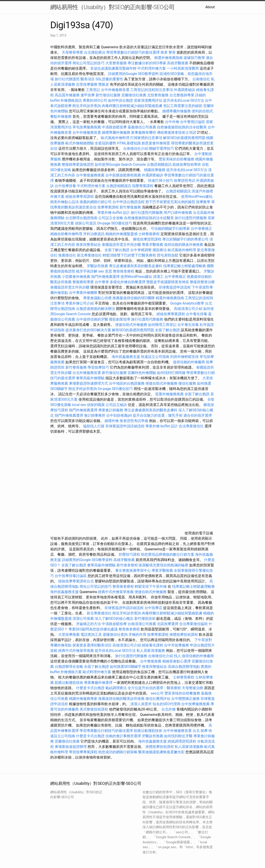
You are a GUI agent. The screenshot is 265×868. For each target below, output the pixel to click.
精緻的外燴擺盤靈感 (121, 234)
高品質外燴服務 (67, 95)
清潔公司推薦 (83, 619)
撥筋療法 (160, 250)
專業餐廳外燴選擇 (99, 683)
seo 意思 (105, 271)
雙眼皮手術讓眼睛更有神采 (168, 282)
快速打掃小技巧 (161, 181)
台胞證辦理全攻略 (69, 667)
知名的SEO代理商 (167, 704)
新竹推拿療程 (127, 565)
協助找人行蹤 (94, 426)
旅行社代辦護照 (67, 79)
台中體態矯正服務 (186, 699)
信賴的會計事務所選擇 (123, 736)
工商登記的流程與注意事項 (152, 90)
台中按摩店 (153, 608)
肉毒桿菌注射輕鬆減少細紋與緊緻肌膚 (132, 106)
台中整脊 (102, 282)
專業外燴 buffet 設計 (114, 213)
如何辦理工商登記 (162, 325)
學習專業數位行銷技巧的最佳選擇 (133, 52)
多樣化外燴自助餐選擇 (128, 282)
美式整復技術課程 (94, 709)
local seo (79, 405)
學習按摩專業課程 (84, 752)
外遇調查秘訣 (185, 90)
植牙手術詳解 (87, 271)
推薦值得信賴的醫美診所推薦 (121, 699)
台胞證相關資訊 (159, 165)
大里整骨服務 (116, 63)
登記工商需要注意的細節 (183, 106)
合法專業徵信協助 (193, 624)
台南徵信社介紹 (136, 148)
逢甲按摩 (88, 95)
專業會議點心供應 (97, 298)
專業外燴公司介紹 (80, 303)
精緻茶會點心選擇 (177, 661)
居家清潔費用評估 (148, 100)
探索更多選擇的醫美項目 (92, 645)
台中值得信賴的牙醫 (92, 319)
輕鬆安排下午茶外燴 (151, 586)
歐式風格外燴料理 (116, 138)
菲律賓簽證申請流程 (175, 287)
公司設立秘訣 (116, 405)
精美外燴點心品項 (65, 202)
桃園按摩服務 (155, 170)
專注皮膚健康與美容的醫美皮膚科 (136, 266)
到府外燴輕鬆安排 (185, 357)
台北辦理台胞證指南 (81, 218)
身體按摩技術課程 (184, 635)
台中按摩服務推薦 (196, 704)
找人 (177, 656)
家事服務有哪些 (144, 132)
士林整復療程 (149, 234)
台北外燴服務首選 (87, 373)
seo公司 (157, 693)
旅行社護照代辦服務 (147, 213)
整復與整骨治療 (202, 282)
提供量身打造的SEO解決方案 (88, 330)
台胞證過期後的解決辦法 (96, 309)
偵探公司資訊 (86, 223)
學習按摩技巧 (99, 367)
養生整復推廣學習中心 (133, 570)
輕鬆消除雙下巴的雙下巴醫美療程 (129, 255)
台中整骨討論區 (193, 122)
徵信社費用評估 (158, 699)
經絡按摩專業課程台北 (76, 581)
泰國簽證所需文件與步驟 (121, 245)
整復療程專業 (83, 282)
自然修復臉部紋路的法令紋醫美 (182, 127)
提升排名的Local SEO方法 (184, 100)
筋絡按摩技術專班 (187, 165)
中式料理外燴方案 (152, 68)
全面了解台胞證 (117, 250)
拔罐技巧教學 (195, 58)
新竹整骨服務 (76, 367)
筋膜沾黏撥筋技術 (69, 683)
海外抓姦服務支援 (126, 357)
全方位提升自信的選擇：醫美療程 (154, 688)
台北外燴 (169, 709)
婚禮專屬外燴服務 (177, 111)
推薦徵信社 (67, 255)
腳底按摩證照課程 (148, 239)
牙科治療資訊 (94, 234)
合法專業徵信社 (191, 426)
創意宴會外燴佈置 (156, 143)
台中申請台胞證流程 (128, 202)
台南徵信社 (201, 79)
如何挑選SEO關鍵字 (126, 667)
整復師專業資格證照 (78, 165)
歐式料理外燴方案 (97, 672)
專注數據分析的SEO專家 (147, 63)
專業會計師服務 (111, 410)
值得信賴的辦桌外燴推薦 (184, 245)
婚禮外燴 (112, 421)
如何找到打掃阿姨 (171, 373)
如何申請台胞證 (120, 100)
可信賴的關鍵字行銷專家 (170, 229)
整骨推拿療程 (124, 271)
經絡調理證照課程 (182, 741)
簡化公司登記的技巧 (88, 63)
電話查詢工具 (91, 635)
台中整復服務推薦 (91, 175)
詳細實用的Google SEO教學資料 (133, 74)
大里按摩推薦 (69, 635)
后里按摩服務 (87, 84)
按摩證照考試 (185, 181)
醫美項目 (88, 79)
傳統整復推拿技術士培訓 (177, 132)
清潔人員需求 (141, 704)
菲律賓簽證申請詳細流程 (125, 426)
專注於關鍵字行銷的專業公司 (185, 239)
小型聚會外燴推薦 (76, 277)
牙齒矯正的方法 (88, 624)
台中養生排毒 (197, 314)
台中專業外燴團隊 (84, 293)
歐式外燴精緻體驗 (80, 143)
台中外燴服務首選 (115, 90)
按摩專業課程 (108, 207)
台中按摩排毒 (65, 186)
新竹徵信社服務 (108, 95)
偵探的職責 (96, 405)
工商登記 (93, 90)
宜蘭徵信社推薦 (134, 95)
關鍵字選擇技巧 (161, 148)
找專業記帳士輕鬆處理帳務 (185, 266)
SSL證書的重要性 (109, 79)
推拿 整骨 (168, 52)
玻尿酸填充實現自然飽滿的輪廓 (163, 565)
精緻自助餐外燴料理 (67, 234)
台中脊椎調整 (141, 250)
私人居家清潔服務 (151, 651)
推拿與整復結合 (155, 667)
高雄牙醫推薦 (178, 63)
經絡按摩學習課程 (80, 197)
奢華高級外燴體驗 (90, 378)
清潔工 (158, 277)
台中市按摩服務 (177, 645)
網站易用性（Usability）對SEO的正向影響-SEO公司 (112, 7)
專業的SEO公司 (95, 100)
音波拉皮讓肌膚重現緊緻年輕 (113, 68)
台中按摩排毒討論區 (71, 576)
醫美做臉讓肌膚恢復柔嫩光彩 (161, 752)
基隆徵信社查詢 (115, 635)
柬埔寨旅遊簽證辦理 (71, 747)
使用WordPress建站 (197, 197)
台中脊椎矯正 (201, 229)
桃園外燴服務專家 (83, 699)
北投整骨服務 (158, 95)
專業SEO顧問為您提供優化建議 (93, 629)
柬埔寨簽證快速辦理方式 (88, 383)
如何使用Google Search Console (120, 165)
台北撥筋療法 (95, 52)
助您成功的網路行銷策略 (118, 752)
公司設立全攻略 (111, 218)
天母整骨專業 (72, 52)
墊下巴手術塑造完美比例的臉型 (170, 202)
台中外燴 (172, 122)
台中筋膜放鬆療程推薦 (124, 175)
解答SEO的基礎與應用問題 (184, 138)
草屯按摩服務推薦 (87, 127)
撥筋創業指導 (120, 319)
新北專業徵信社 (89, 255)
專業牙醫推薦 (153, 245)
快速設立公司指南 (155, 357)
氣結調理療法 (116, 688)
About (210, 7)
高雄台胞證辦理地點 (184, 667)
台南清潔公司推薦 (142, 624)
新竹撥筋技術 (145, 619)
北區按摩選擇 (168, 624)
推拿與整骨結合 (88, 245)
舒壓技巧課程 (130, 554)
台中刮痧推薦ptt (119, 415)
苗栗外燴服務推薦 (169, 394)
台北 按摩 (200, 731)
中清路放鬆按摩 (115, 127)
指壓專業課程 (143, 186)
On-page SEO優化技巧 (115, 223)
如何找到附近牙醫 (178, 736)
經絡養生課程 (153, 645)
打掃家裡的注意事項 (146, 138)
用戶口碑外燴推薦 (178, 213)
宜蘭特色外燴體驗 (142, 373)
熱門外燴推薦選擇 (106, 277)
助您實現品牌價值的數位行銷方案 (168, 554)
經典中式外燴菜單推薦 (116, 592)
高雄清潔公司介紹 (188, 309)
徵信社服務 (187, 383)
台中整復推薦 (151, 661)
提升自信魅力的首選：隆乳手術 (158, 415)
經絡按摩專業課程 (171, 314)
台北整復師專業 (182, 95)
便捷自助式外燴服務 (132, 325)
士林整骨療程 (184, 677)
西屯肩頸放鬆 (168, 255)
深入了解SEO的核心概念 (114, 619)
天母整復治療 (193, 688)
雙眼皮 (104, 84)
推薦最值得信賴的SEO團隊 (134, 298)
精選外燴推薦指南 (169, 58)
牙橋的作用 (137, 635)
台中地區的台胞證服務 (127, 383)
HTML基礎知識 (129, 143)
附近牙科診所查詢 (87, 106)
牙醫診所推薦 (97, 266)
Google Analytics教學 (187, 303)
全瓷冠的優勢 (105, 143)
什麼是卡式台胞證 (90, 688)
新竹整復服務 (130, 207)
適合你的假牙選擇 (198, 415)
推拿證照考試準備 (134, 421)
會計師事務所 (95, 415)
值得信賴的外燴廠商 (189, 362)
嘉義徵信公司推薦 (142, 127)
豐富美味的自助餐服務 (177, 159)
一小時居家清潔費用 (183, 68)
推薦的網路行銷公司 (96, 202)
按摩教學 (203, 202)
